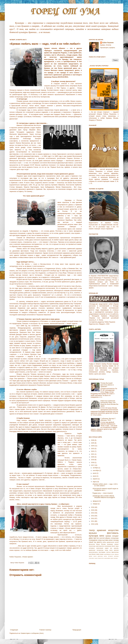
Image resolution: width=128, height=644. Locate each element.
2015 (93, 510)
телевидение (93, 540)
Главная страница (45, 630)
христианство (100, 546)
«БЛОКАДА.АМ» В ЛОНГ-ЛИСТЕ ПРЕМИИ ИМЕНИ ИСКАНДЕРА (104, 497)
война (104, 542)
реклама (116, 556)
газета (95, 556)
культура (93, 536)
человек (116, 558)
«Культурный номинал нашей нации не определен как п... (105, 489)
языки (102, 554)
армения (102, 530)
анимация (110, 544)
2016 (93, 507)
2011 (93, 521)
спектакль (91, 558)
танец (96, 558)
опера (100, 540)
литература (115, 538)
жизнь (105, 556)
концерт (115, 536)
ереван (108, 536)
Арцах (98, 544)
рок (111, 548)
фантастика (115, 552)
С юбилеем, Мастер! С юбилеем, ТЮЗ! (108, 419)
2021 (93, 454)
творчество (101, 558)
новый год (92, 542)
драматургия (111, 542)
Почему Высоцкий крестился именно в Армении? (107, 385)
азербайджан (107, 554)
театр (92, 530)
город (106, 550)
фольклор (92, 544)
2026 (93, 440)
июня (95, 476)
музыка (93, 533)
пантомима (102, 552)
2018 (93, 463)
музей (117, 542)
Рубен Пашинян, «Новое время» (21, 557)
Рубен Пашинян (108, 43)
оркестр (99, 542)
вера (117, 546)
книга (111, 550)
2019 (93, 460)
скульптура (92, 546)
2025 (93, 443)
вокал (111, 540)
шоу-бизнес (92, 554)
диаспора (100, 556)
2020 (93, 457)
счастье (108, 552)
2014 (93, 513)
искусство (113, 530)
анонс (113, 554)
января (95, 504)
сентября (96, 470)
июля (95, 473)
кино (102, 536)
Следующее (14, 630)
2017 (93, 465)
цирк (112, 558)
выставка (105, 540)
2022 (93, 451)
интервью (92, 548)
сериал (116, 544)
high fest (96, 538)
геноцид (116, 540)
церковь (116, 548)
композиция (100, 548)
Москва (103, 544)
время (91, 556)
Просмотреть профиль (108, 48)
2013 (93, 516)
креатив (116, 550)
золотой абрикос (105, 538)
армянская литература (96, 550)
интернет (110, 556)
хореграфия (107, 558)
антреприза (108, 546)
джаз (91, 538)
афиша (117, 554)
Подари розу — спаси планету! (103, 493)
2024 (93, 446)
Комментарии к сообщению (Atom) (32, 633)
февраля (96, 501)
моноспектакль (93, 552)
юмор (98, 554)
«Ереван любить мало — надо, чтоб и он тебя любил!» (105, 485)
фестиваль (113, 533)
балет (113, 546)
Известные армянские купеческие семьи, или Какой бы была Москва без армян (109, 403)
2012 (93, 518)
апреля (95, 479)
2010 (93, 524)
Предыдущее (77, 630)
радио (107, 548)
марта (95, 482)
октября (96, 468)
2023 (93, 449)
